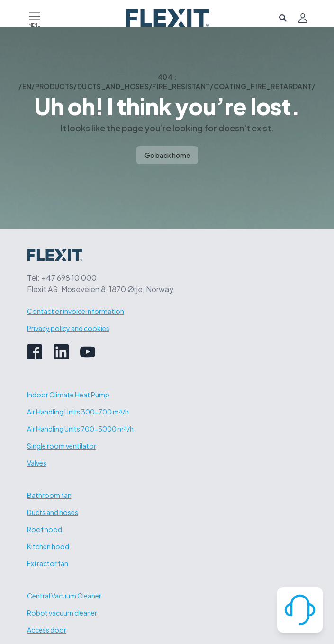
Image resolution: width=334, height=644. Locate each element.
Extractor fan (48, 563)
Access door (47, 630)
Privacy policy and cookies (68, 328)
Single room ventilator (62, 446)
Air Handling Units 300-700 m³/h (78, 412)
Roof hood (45, 529)
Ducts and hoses (53, 512)
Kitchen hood (48, 546)
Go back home (167, 155)
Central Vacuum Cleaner (64, 596)
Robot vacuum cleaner (62, 613)
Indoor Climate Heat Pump (68, 395)
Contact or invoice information (76, 311)
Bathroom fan (49, 495)
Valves (37, 463)
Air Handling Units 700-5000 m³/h (80, 429)
